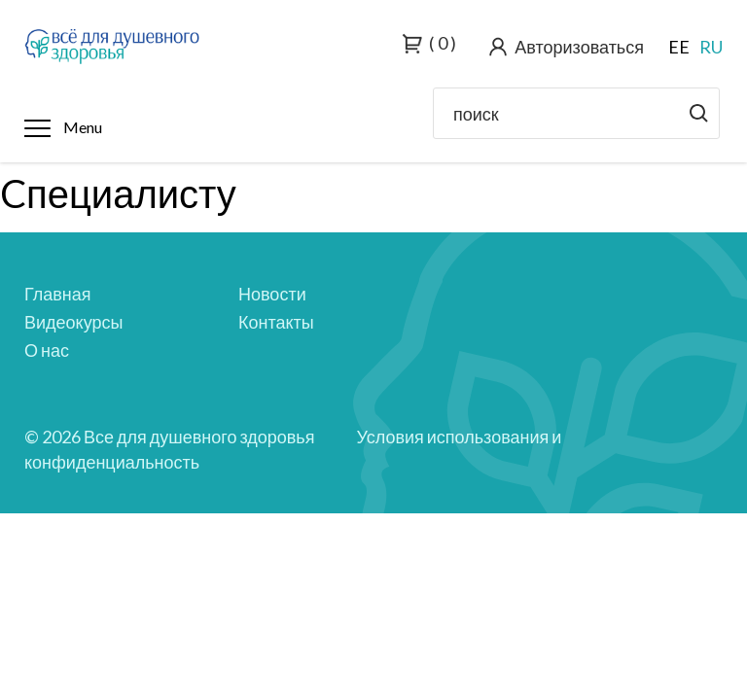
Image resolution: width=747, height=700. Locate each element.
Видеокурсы (73, 322)
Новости (272, 294)
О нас (47, 350)
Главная (58, 294)
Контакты (276, 322)
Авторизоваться (579, 47)
